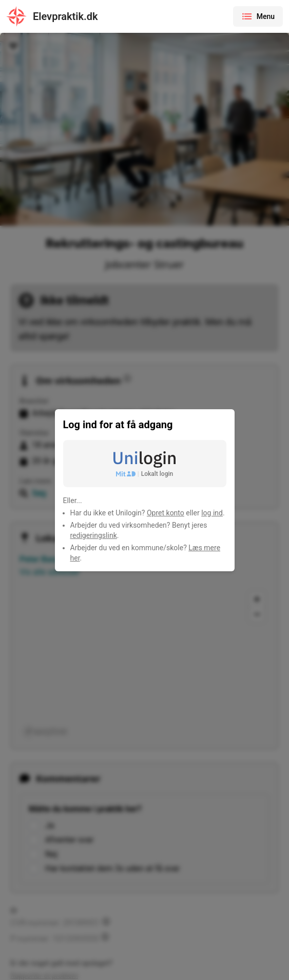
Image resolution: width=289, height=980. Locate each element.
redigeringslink (94, 535)
